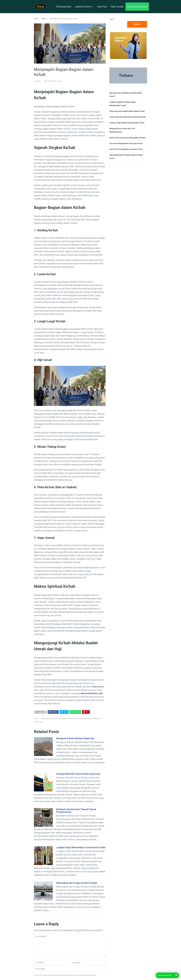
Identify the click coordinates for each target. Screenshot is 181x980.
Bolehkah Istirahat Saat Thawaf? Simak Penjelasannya (76, 811)
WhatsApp (75, 712)
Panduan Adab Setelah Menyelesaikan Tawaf (127, 123)
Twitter (64, 712)
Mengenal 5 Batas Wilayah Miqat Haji (75, 738)
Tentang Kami (64, 7)
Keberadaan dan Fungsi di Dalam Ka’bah (77, 883)
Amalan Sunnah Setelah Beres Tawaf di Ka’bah (128, 117)
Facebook (53, 712)
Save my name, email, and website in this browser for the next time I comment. (66, 975)
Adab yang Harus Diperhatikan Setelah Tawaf (127, 111)
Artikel (44, 19)
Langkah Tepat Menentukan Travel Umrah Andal (81, 847)
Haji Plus (102, 7)
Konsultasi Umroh (137, 7)
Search (112, 19)
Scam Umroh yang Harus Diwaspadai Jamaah (127, 138)
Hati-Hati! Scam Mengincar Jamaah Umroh (126, 149)
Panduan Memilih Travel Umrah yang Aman (78, 774)
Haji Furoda (117, 7)
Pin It (86, 712)
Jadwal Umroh (84, 7)
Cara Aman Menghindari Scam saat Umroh (126, 143)
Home (36, 19)
